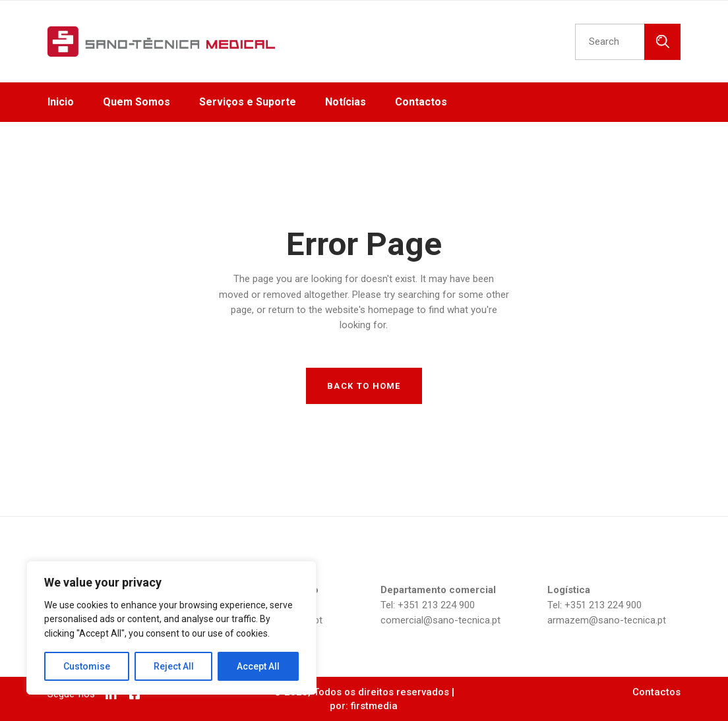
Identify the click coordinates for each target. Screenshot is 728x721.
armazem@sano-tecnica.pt (607, 620)
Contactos (656, 692)
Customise (87, 666)
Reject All (174, 666)
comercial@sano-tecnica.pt (440, 620)
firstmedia (374, 706)
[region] (171, 628)
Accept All (258, 666)
